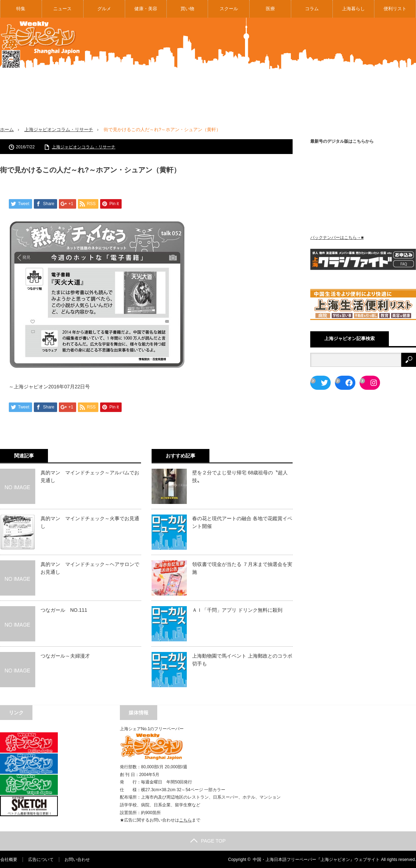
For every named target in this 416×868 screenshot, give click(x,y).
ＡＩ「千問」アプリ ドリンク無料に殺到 (237, 610)
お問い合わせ (77, 859)
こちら (185, 820)
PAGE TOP (208, 841)
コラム (312, 9)
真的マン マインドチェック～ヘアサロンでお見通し (90, 568)
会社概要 (8, 859)
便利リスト (395, 9)
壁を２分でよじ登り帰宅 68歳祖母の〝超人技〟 (240, 476)
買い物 (187, 9)
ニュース (62, 9)
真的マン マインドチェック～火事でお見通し (90, 522)
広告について (41, 859)
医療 (270, 9)
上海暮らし (353, 9)
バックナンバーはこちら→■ (337, 238)
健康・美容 (146, 9)
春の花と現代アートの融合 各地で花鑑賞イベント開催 (242, 522)
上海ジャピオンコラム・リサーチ (59, 130)
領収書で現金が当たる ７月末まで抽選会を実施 (242, 568)
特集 (21, 9)
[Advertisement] (315, 77)
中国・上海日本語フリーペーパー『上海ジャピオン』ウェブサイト (316, 859)
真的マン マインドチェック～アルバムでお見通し (90, 476)
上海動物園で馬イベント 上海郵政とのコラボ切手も (242, 659)
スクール (229, 9)
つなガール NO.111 (64, 610)
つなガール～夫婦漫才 (65, 655)
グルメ (104, 9)
